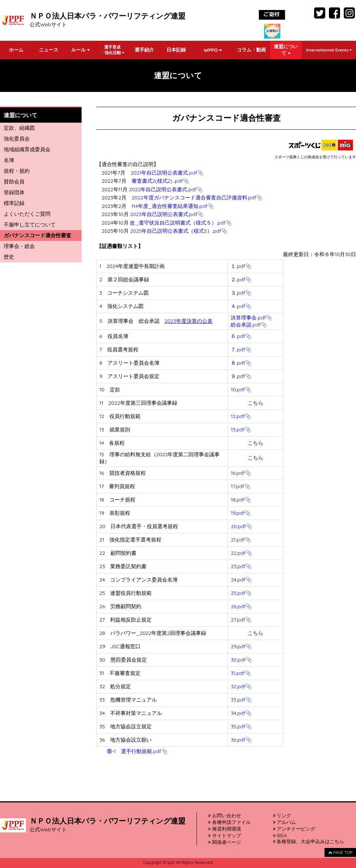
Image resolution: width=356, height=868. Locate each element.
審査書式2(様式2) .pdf (157, 181)
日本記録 (176, 50)
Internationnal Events (329, 50)
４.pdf (238, 306)
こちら (256, 403)
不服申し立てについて (30, 225)
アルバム (285, 822)
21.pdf (238, 540)
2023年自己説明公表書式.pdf (164, 214)
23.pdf (238, 566)
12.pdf (238, 416)
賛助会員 (14, 182)
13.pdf (238, 430)
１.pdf (238, 266)
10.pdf (238, 390)
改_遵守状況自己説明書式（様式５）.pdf (178, 223)
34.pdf (238, 713)
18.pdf (238, 500)
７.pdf (238, 349)
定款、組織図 (19, 128)
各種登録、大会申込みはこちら (309, 841)
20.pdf (238, 526)
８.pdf (238, 363)
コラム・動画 (251, 50)
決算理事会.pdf (248, 318)
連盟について (286, 50)
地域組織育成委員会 (27, 149)
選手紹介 (144, 50)
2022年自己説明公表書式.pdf (163, 189)
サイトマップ (225, 835)
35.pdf (238, 726)
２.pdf (238, 279)
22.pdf (238, 553)
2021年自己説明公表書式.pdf (164, 173)
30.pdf (238, 660)
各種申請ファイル (229, 822)
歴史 (9, 257)
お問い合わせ (225, 815)
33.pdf (238, 700)
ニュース (49, 50)
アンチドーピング (294, 829)
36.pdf (238, 740)
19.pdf (238, 513)
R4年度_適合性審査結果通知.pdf (170, 206)
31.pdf (238, 673)
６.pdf (238, 336)
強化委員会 (17, 139)
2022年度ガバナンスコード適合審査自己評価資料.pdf (194, 198)
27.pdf (238, 620)
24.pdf (238, 580)
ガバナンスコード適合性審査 (37, 235)
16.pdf (238, 473)
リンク (282, 815)
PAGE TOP (340, 852)
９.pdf (238, 376)
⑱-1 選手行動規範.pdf (134, 751)
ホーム (16, 50)
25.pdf (238, 593)
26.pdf (238, 606)
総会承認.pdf (246, 325)
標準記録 (14, 203)
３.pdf (238, 293)
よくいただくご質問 (27, 214)
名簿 (9, 160)
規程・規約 (17, 171)
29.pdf (238, 646)
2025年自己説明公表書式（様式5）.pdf (176, 231)
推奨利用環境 (225, 829)
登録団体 (14, 192)
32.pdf (238, 686)
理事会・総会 (19, 246)
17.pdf (237, 486)
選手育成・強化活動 (112, 50)
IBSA (280, 835)
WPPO (212, 50)
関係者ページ (225, 842)
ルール (80, 50)
